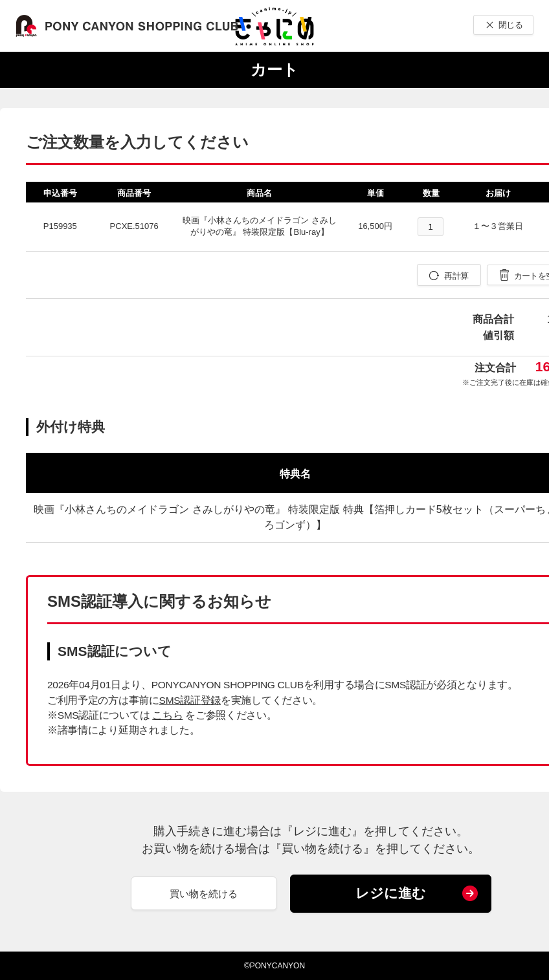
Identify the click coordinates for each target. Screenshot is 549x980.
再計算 (456, 276)
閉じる (510, 25)
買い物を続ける (204, 894)
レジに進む (391, 893)
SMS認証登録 (190, 700)
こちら (167, 715)
